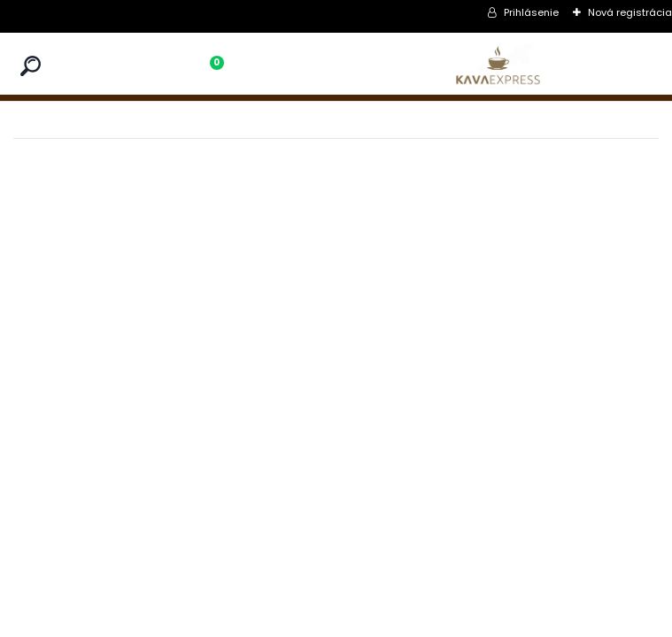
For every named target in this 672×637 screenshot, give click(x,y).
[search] (31, 66)
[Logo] (498, 67)
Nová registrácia (630, 12)
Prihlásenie (531, 12)
